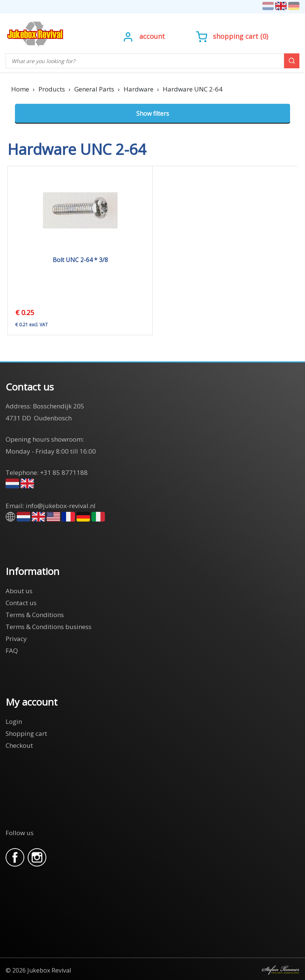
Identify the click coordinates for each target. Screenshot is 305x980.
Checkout (19, 745)
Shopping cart (236, 36)
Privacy (16, 639)
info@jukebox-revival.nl (61, 506)
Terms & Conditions (35, 615)
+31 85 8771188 (64, 472)
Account (152, 36)
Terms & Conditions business (49, 627)
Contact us (21, 603)
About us (19, 591)
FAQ (12, 651)
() (232, 36)
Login (14, 721)
